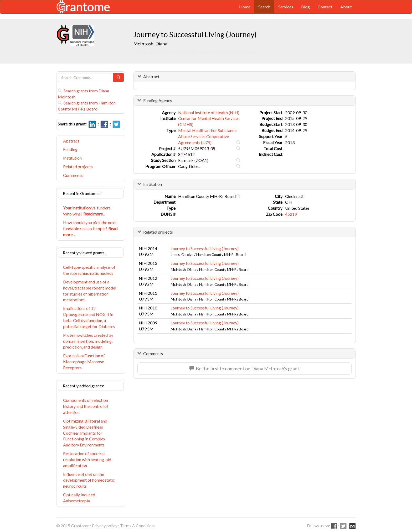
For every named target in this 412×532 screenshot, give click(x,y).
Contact (325, 7)
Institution (72, 158)
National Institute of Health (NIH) (209, 112)
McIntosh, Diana (151, 44)
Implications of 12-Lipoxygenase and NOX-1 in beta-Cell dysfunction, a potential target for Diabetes (89, 317)
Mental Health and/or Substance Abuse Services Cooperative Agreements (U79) (207, 136)
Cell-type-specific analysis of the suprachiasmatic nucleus (89, 270)
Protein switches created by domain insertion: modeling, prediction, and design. (88, 341)
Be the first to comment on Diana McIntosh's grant (244, 368)
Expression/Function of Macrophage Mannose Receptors (84, 362)
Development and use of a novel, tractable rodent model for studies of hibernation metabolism (90, 291)
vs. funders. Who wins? (87, 211)
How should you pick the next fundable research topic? (90, 228)
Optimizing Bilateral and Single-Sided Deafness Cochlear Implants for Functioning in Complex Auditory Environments (85, 433)
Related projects (78, 167)
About (346, 7)
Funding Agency (158, 100)
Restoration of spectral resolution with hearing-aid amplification (87, 459)
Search (264, 7)
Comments (73, 175)
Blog (305, 7)
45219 (291, 214)
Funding (70, 149)
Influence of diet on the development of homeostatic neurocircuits (89, 480)
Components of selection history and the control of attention (86, 406)
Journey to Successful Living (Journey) (205, 248)
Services (286, 7)
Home (245, 7)
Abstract (71, 141)
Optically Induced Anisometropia (79, 498)
